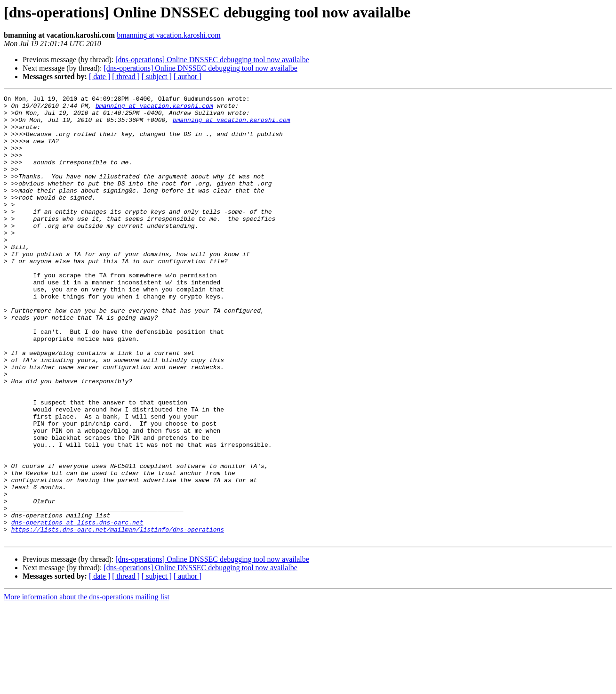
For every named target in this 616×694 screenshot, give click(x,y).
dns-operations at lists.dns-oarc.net (77, 608)
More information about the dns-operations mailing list (87, 686)
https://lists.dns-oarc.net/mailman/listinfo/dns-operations (118, 617)
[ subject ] (157, 77)
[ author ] (188, 77)
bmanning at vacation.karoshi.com (168, 35)
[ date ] (100, 77)
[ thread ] (126, 77)
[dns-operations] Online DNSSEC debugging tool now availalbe (212, 60)
